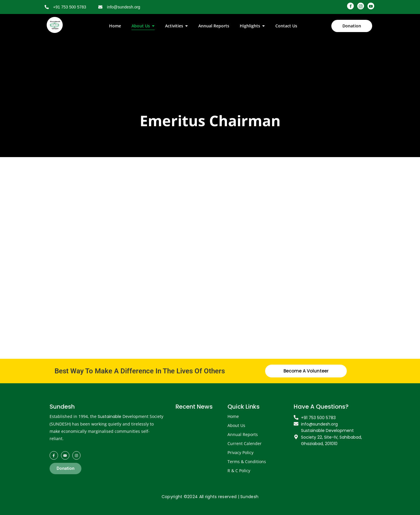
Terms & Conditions (247, 462)
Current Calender (245, 443)
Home (233, 416)
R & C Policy (239, 471)
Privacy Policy (240, 452)
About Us (236, 425)
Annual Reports (243, 434)
